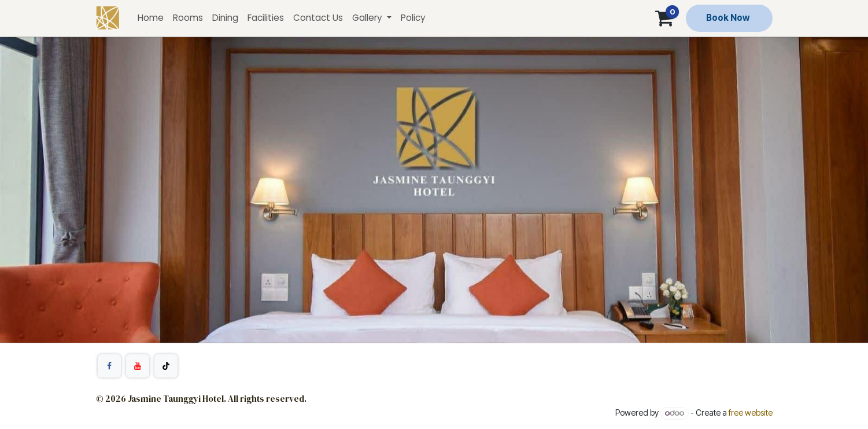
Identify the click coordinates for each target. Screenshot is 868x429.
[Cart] (664, 18)
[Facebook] (109, 366)
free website (751, 412)
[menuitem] (151, 18)
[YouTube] (138, 366)
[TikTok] (166, 366)
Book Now (728, 18)
